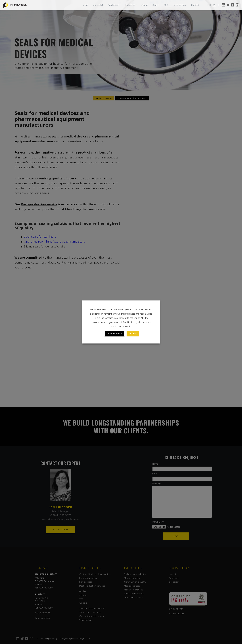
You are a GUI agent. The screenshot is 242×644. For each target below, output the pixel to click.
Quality (156, 5)
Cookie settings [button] (115, 334)
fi (210, 5)
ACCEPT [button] (133, 334)
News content (180, 5)
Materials (98, 5)
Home (85, 5)
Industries (131, 5)
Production (114, 5)
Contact (195, 5)
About (145, 5)
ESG (166, 5)
